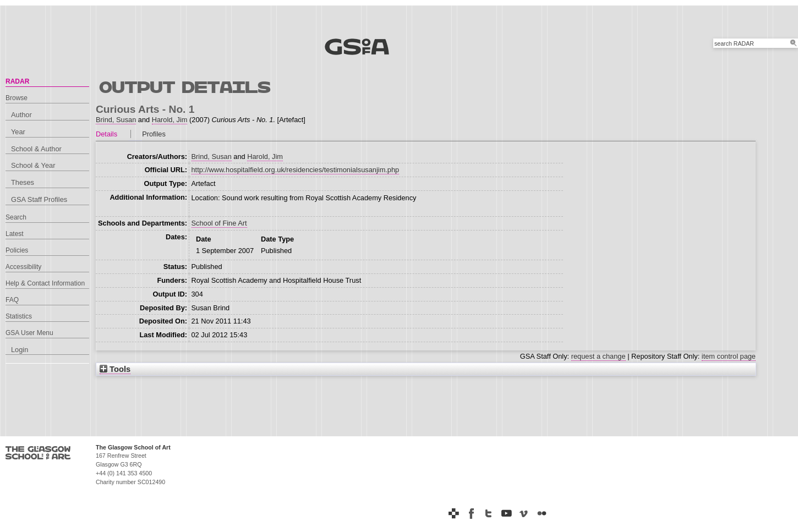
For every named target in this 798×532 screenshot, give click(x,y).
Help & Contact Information (45, 283)
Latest (15, 234)
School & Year (33, 165)
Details (106, 134)
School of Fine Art (219, 223)
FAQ (12, 300)
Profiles (154, 134)
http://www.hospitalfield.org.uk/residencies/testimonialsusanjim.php (296, 170)
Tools (115, 369)
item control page (729, 356)
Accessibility (23, 267)
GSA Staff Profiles (39, 199)
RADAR (17, 81)
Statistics (19, 316)
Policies (17, 250)
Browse (17, 98)
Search (16, 217)
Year (18, 132)
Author (21, 115)
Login (20, 350)
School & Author (36, 149)
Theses (23, 182)
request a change (598, 356)
